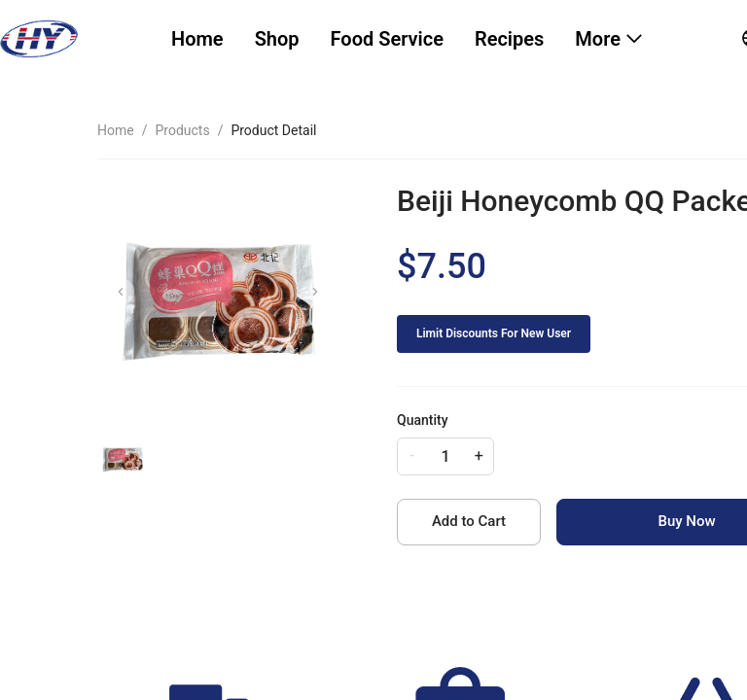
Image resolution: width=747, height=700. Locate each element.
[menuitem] (197, 39)
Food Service (387, 39)
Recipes (509, 39)
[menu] (432, 39)
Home (197, 39)
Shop (277, 39)
